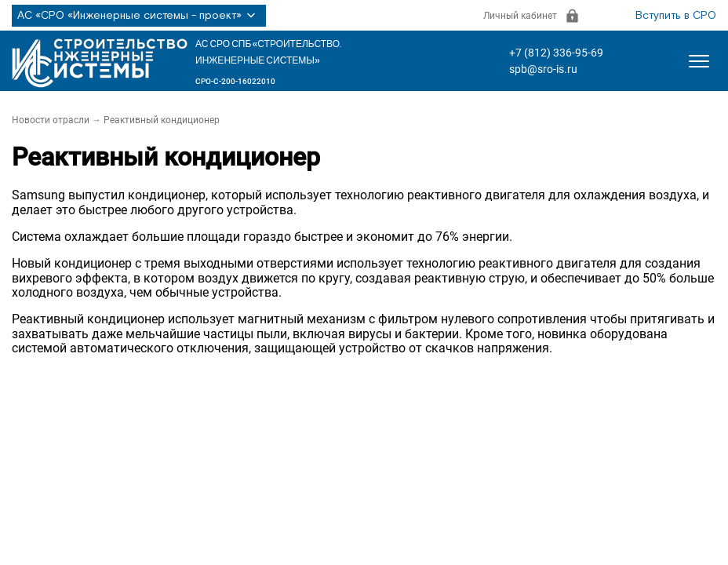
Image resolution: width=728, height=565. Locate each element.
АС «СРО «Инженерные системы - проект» (139, 16)
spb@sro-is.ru (543, 69)
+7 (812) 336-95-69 (556, 53)
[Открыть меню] (699, 61)
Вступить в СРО (676, 16)
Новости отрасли (51, 120)
